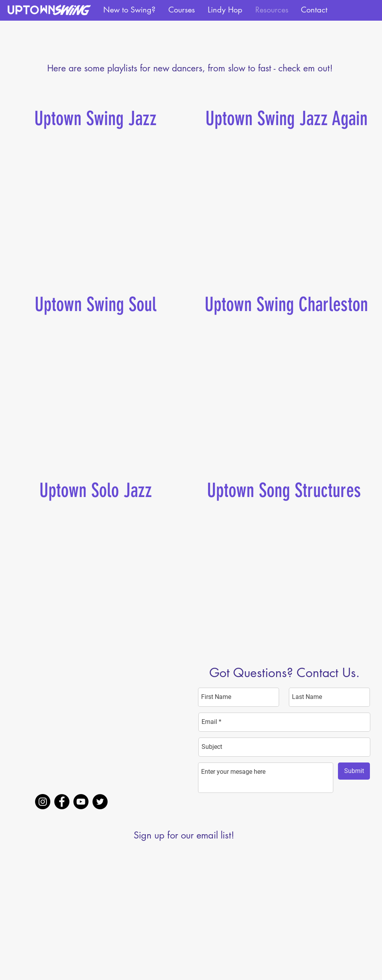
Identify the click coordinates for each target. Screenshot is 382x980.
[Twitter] (100, 802)
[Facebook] (62, 802)
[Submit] (354, 771)
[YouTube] (81, 802)
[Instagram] (43, 802)
